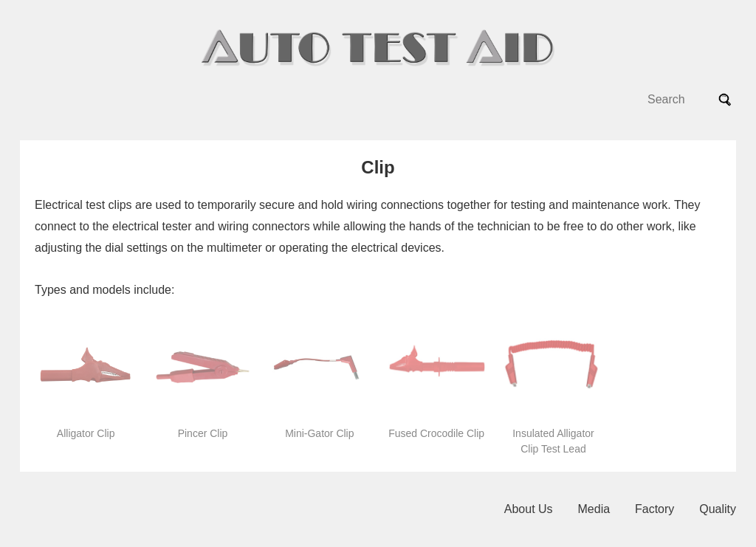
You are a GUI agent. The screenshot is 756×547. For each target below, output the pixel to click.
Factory (654, 509)
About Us (529, 509)
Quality (718, 509)
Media (594, 509)
